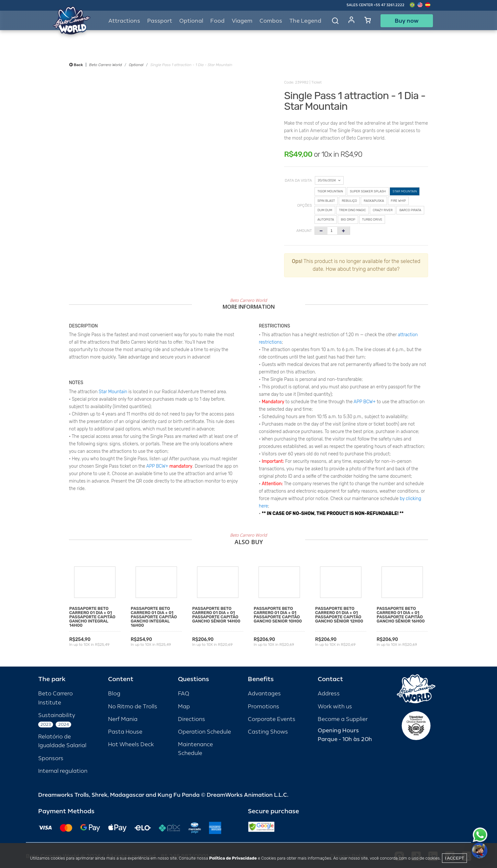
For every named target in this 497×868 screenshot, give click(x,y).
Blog (114, 694)
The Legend (305, 21)
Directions (192, 719)
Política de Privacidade (233, 858)
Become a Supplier (343, 719)
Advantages (264, 694)
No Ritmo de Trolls (133, 707)
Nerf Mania (123, 719)
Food (217, 21)
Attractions (124, 21)
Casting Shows (268, 732)
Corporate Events (272, 719)
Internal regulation (63, 771)
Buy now (407, 21)
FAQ (184, 694)
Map (184, 707)
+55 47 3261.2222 (389, 5)
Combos (271, 21)
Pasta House (125, 732)
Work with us (335, 707)
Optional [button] (191, 21)
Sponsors (51, 758)
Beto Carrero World (105, 65)
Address (329, 694)
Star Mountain (113, 392)
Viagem (242, 21)
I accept (454, 858)
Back (76, 65)
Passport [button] (160, 21)
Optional (136, 65)
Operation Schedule (204, 732)
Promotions (264, 707)
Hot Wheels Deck (131, 744)
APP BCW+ (157, 466)
